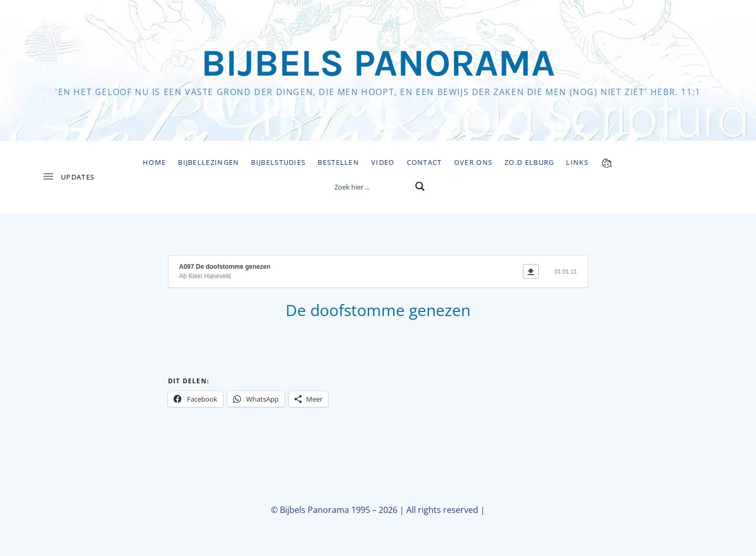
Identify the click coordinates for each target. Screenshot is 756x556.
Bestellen (338, 162)
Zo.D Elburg (529, 162)
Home (154, 162)
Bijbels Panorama (378, 63)
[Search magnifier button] (420, 186)
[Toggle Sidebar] (68, 177)
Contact (424, 162)
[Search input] (371, 186)
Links (577, 162)
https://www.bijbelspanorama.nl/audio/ (223, 354)
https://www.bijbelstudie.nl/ (318, 354)
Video (383, 162)
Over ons (473, 162)
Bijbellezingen (208, 162)
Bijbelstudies (278, 162)
